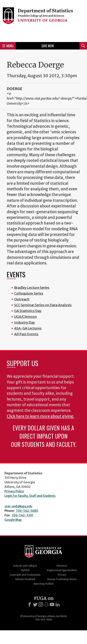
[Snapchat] (46, 604)
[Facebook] (30, 604)
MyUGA (25, 570)
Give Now (48, 46)
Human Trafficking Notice (62, 579)
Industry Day (25, 322)
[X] (35, 604)
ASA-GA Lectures (28, 328)
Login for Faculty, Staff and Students (30, 496)
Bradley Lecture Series (32, 288)
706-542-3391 (22, 515)
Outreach (22, 299)
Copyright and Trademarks (25, 575)
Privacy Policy (14, 491)
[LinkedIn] (58, 604)
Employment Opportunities (62, 570)
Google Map (13, 520)
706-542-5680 (27, 511)
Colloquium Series (29, 293)
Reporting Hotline (43, 584)
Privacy (62, 575)
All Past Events (26, 334)
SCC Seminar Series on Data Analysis (43, 305)
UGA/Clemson (26, 317)
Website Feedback (25, 579)
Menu (8, 46)
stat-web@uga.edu (18, 506)
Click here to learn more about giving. (41, 416)
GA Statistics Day (28, 311)
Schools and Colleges (25, 566)
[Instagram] (41, 604)
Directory (62, 566)
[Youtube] (52, 604)
